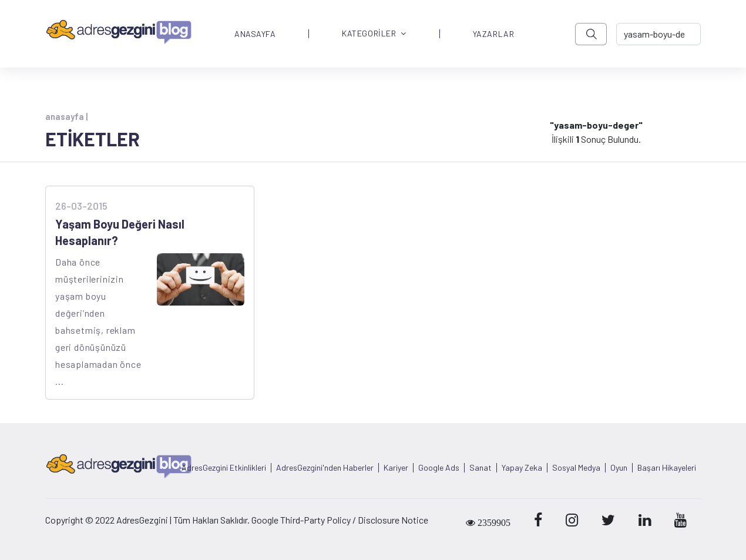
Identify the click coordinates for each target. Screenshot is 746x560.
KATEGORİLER (374, 34)
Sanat (480, 468)
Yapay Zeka (522, 468)
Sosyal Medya (576, 468)
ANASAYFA (255, 34)
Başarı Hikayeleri (667, 468)
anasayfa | (66, 116)
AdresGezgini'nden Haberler (325, 468)
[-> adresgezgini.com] (658, 34)
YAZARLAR (493, 34)
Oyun (619, 468)
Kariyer (396, 468)
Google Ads (439, 468)
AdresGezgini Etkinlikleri (224, 468)
